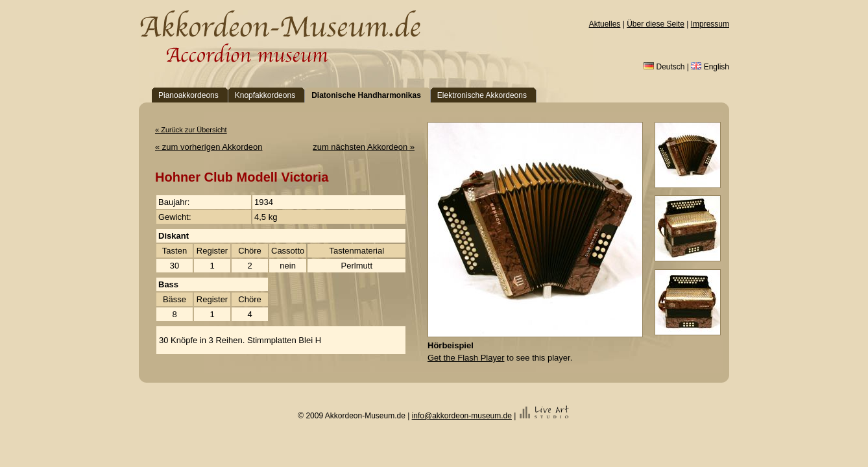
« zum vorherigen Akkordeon (209, 147)
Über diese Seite (656, 24)
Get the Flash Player (466, 358)
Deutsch (664, 67)
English (710, 67)
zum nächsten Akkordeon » (364, 147)
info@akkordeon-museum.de (462, 416)
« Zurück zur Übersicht (191, 130)
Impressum (710, 24)
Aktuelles (605, 24)
